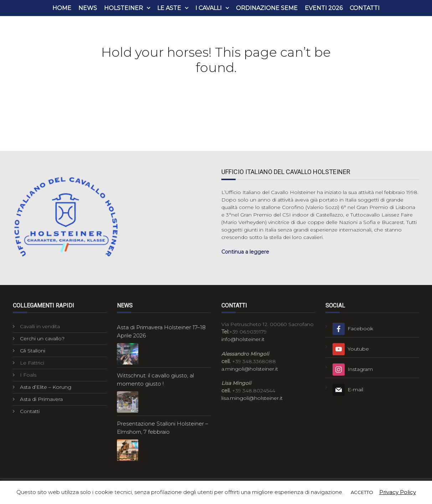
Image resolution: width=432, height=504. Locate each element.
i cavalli (209, 8)
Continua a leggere (245, 252)
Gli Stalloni (33, 351)
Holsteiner (124, 8)
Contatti (365, 8)
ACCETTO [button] (362, 492)
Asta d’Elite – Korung (46, 387)
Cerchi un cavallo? (42, 338)
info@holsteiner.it (243, 339)
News (88, 8)
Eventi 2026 (324, 8)
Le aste (169, 8)
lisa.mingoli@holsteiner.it (252, 398)
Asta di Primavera (41, 399)
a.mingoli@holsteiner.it (250, 369)
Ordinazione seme (267, 8)
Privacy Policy (398, 492)
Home (62, 8)
